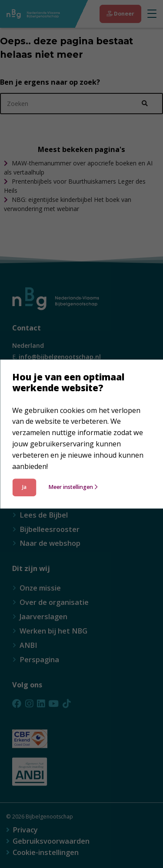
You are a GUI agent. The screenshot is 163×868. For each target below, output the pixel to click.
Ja (24, 487)
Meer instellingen (73, 487)
